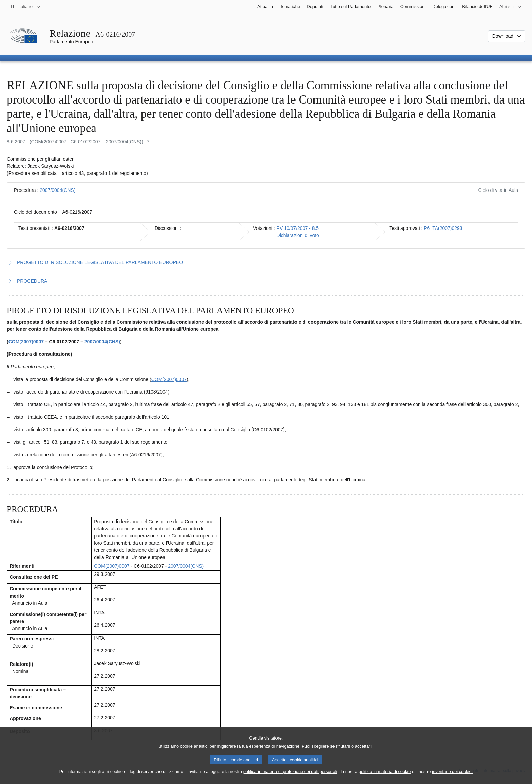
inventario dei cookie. (452, 778)
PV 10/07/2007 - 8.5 (298, 228)
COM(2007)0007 (26, 342)
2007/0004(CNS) (58, 190)
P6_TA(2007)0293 (443, 228)
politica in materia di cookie (385, 778)
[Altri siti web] (511, 7)
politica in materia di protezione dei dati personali (290, 778)
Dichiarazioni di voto (298, 235)
